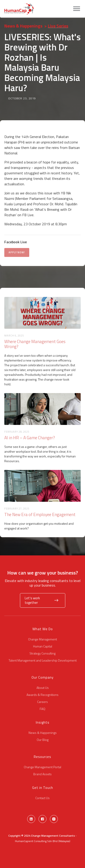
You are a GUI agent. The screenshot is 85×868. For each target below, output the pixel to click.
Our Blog (43, 740)
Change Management (42, 639)
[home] (19, 9)
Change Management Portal (42, 767)
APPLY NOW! (17, 252)
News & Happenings (23, 26)
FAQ (42, 709)
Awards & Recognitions (42, 695)
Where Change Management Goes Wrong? (35, 344)
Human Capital (43, 646)
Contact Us (42, 798)
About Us (43, 688)
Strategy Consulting (42, 653)
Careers (42, 702)
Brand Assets (42, 774)
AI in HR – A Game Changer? (30, 438)
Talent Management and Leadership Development (43, 660)
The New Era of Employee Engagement (40, 514)
